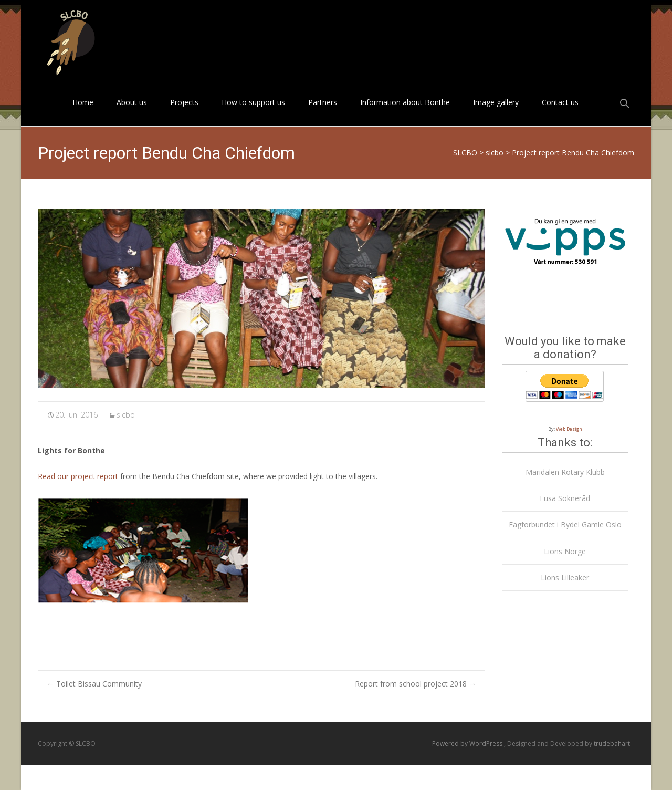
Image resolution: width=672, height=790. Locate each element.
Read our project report (78, 476)
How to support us (253, 112)
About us (132, 112)
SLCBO (465, 153)
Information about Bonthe (405, 112)
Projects (184, 112)
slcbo (495, 153)
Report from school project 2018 (416, 684)
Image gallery (496, 112)
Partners (323, 112)
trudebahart (612, 744)
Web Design (569, 429)
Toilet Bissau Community (94, 684)
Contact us (560, 112)
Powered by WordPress (468, 744)
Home (83, 112)
